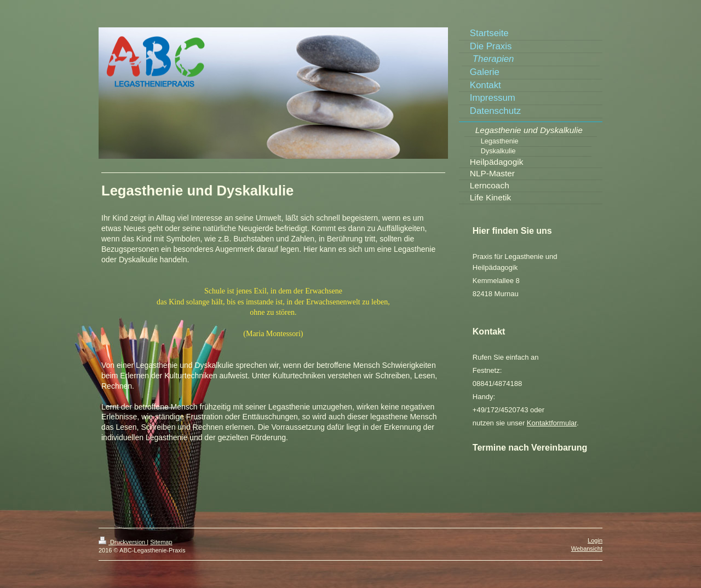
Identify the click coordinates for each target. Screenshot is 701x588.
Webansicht (587, 549)
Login (595, 540)
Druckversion (123, 542)
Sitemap (161, 542)
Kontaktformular (552, 423)
